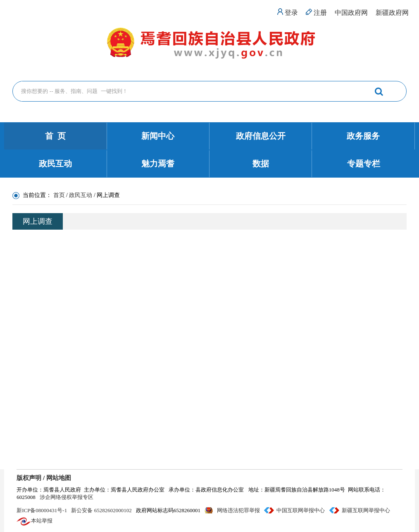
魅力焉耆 (158, 164)
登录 (291, 13)
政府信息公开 (261, 136)
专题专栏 (364, 164)
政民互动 (55, 164)
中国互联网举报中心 (301, 510)
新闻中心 (158, 136)
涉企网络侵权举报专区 (67, 497)
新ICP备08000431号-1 (42, 510)
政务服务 (363, 136)
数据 (261, 164)
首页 (59, 195)
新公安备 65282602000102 (101, 510)
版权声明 (29, 478)
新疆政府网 (392, 13)
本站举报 (42, 521)
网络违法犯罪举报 (238, 510)
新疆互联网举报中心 (366, 510)
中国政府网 (351, 13)
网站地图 (59, 478)
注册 (320, 13)
